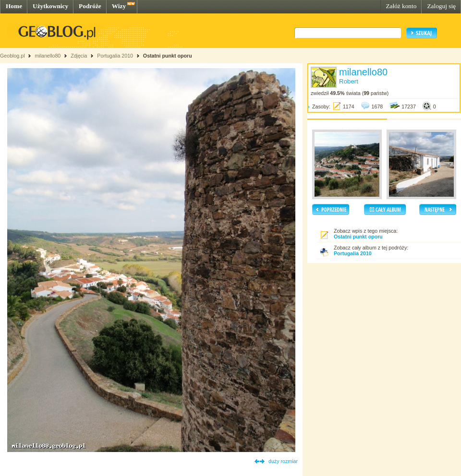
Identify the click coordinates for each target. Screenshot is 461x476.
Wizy (119, 6)
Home (14, 6)
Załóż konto (401, 6)
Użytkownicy (50, 6)
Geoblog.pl (12, 56)
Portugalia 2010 (115, 56)
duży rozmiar (283, 461)
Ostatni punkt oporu (168, 56)
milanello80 (48, 56)
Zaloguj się (441, 6)
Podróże (90, 6)
